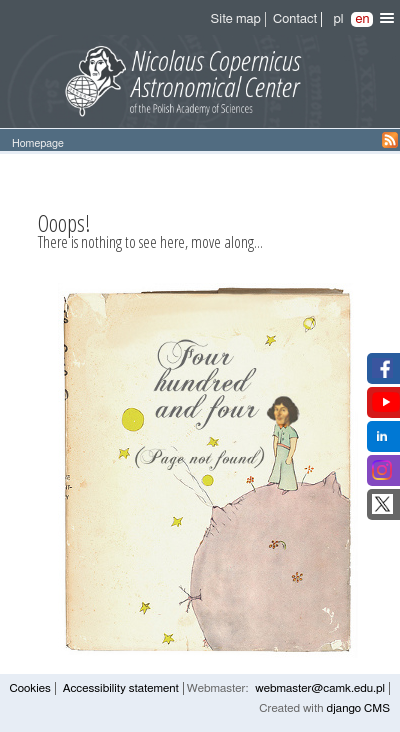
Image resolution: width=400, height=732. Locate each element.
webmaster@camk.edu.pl (320, 688)
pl (338, 19)
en (362, 19)
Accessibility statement (121, 688)
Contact (295, 19)
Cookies (29, 688)
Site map (236, 19)
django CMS (358, 708)
